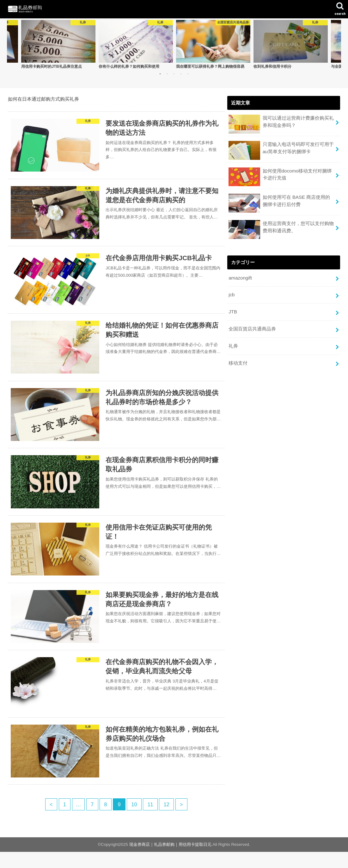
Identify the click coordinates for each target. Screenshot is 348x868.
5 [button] (188, 74)
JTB (233, 311)
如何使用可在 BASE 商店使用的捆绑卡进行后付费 (279, 203)
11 (151, 821)
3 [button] (174, 74)
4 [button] (181, 74)
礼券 (233, 344)
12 (168, 821)
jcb (232, 294)
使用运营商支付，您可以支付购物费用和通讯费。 (281, 229)
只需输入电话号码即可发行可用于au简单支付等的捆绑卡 (281, 151)
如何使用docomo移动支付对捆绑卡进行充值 (280, 177)
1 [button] (160, 74)
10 (134, 821)
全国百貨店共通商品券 (252, 328)
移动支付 (238, 361)
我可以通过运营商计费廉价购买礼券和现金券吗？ (281, 124)
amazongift (240, 277)
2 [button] (167, 74)
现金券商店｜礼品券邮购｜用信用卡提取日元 (170, 861)
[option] (58, 45)
